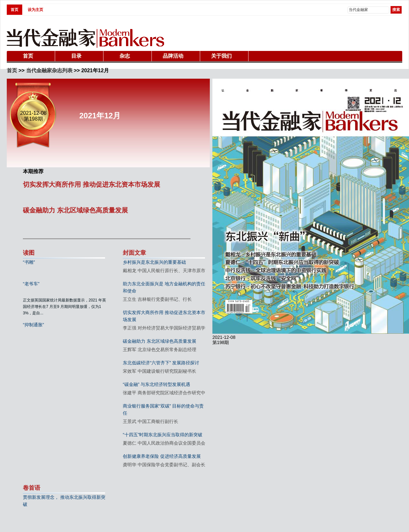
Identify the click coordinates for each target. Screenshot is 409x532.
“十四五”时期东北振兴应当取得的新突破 (163, 435)
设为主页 (35, 10)
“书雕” (29, 262)
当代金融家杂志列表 (49, 70)
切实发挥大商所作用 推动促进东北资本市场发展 (92, 184)
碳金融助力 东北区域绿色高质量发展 (75, 210)
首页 (15, 10)
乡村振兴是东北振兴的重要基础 (154, 262)
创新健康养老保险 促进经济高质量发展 (162, 456)
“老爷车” (31, 284)
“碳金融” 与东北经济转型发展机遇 (156, 384)
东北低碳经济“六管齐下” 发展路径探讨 (161, 363)
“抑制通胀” (33, 325)
